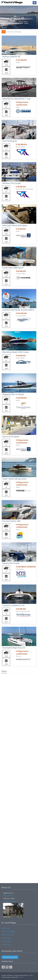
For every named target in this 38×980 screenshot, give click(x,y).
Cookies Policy (6, 941)
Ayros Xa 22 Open (11, 437)
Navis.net (22, 977)
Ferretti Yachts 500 (11, 521)
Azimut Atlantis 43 (11, 57)
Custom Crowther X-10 (13, 605)
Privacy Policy (6, 944)
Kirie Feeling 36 (10, 141)
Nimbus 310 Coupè (12, 183)
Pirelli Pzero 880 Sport (13, 268)
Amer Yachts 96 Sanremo (14, 479)
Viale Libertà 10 (8, 896)
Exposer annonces (8, 935)
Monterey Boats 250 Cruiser (16, 352)
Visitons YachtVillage (8, 931)
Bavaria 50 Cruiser (11, 563)
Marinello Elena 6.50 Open (15, 225)
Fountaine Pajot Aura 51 (14, 648)
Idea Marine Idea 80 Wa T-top (16, 99)
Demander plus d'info (10, 957)
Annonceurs (5, 928)
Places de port (6, 938)
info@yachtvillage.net (10, 901)
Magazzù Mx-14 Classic (13, 394)
